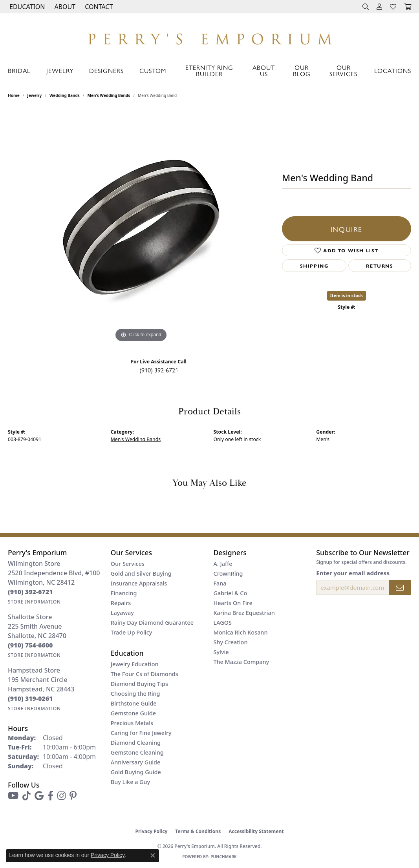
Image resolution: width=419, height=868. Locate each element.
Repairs (121, 603)
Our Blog (302, 70)
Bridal (19, 70)
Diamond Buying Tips (139, 684)
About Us (264, 70)
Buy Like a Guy (130, 782)
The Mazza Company (242, 662)
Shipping (314, 266)
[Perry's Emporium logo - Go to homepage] (209, 37)
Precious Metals (132, 723)
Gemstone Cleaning (137, 752)
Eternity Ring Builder (209, 70)
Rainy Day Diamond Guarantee (152, 623)
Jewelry (60, 70)
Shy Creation (231, 642)
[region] (141, 226)
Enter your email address (353, 573)
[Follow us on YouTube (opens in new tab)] (13, 796)
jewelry (34, 95)
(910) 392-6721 (159, 370)
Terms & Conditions (198, 831)
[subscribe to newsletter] (400, 587)
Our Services (343, 70)
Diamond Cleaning (136, 743)
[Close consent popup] (153, 855)
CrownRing (228, 573)
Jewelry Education (135, 664)
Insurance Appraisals (139, 583)
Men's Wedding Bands (109, 95)
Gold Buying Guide (136, 772)
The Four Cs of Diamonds (145, 674)
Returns (380, 266)
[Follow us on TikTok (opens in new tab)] (27, 796)
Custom (153, 70)
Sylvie (221, 652)
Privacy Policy (152, 831)
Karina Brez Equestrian (244, 613)
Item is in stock (347, 295)
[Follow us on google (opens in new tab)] (39, 796)
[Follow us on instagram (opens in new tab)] (61, 796)
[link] (98, 7)
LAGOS (223, 623)
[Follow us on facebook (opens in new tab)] (50, 796)
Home (14, 95)
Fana (220, 583)
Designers (106, 70)
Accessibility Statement (256, 831)
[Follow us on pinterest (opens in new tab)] (73, 796)
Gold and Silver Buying (141, 573)
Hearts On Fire (233, 603)
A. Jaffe (223, 564)
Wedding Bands (65, 95)
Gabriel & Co (231, 593)
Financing (124, 593)
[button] (26, 7)
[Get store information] (34, 602)
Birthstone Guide (134, 703)
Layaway (122, 613)
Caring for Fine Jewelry (141, 733)
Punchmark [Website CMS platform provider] (224, 857)
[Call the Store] (30, 592)
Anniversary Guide (136, 762)
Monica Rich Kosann (241, 632)
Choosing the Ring (135, 694)
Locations (393, 70)
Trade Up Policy (132, 632)
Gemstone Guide (133, 713)
